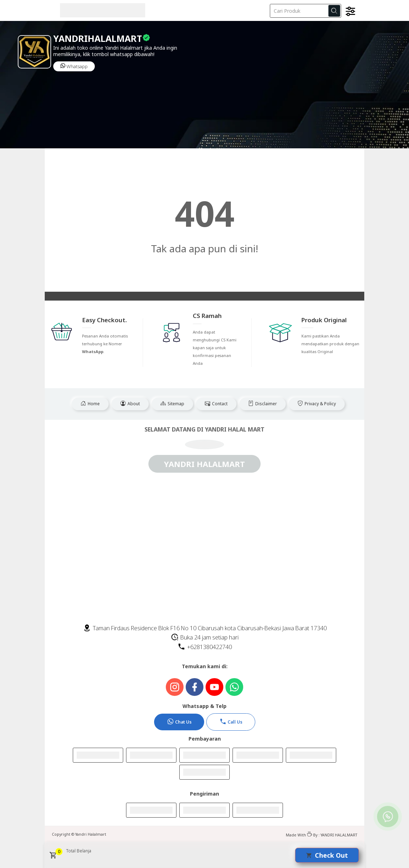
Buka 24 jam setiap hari (205, 637)
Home (90, 404)
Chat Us (179, 721)
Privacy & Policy (317, 404)
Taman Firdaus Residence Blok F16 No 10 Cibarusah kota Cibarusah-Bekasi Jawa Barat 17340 (205, 628)
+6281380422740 (205, 647)
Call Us (231, 721)
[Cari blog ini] (306, 11)
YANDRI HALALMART (339, 835)
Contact (216, 404)
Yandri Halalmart (91, 834)
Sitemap (172, 404)
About (130, 404)
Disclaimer (263, 404)
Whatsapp (74, 66)
